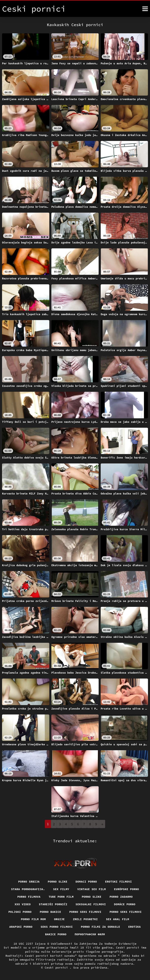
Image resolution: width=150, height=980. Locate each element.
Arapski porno (21, 927)
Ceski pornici (57, 968)
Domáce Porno (125, 904)
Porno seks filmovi (85, 912)
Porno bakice (50, 912)
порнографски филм (90, 934)
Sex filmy (61, 889)
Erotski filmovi (119, 882)
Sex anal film (118, 919)
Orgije (59, 919)
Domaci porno (86, 882)
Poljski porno (20, 912)
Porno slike (57, 882)
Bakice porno (56, 934)
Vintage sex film (92, 889)
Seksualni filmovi (91, 904)
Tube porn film (61, 897)
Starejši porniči (53, 904)
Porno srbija (29, 882)
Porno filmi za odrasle (101, 927)
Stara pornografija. (28, 889)
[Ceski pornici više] (145, 9)
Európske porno (126, 889)
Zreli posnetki (85, 919)
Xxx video (23, 904)
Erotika (134, 927)
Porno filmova (29, 897)
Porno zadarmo (121, 897)
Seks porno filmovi (57, 927)
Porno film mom (33, 919)
